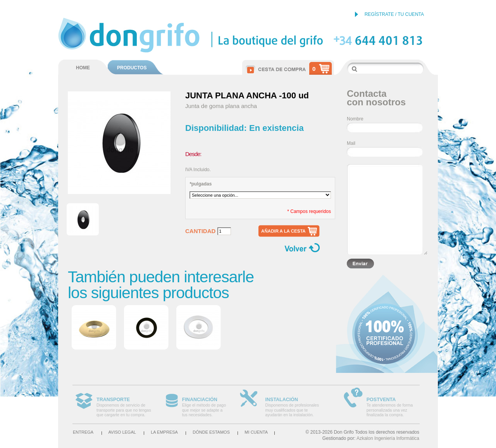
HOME (83, 68)
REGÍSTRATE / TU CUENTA (394, 14)
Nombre (355, 119)
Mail (351, 143)
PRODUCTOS (132, 68)
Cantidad (200, 231)
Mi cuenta (256, 432)
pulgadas (201, 184)
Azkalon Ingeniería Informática (388, 438)
